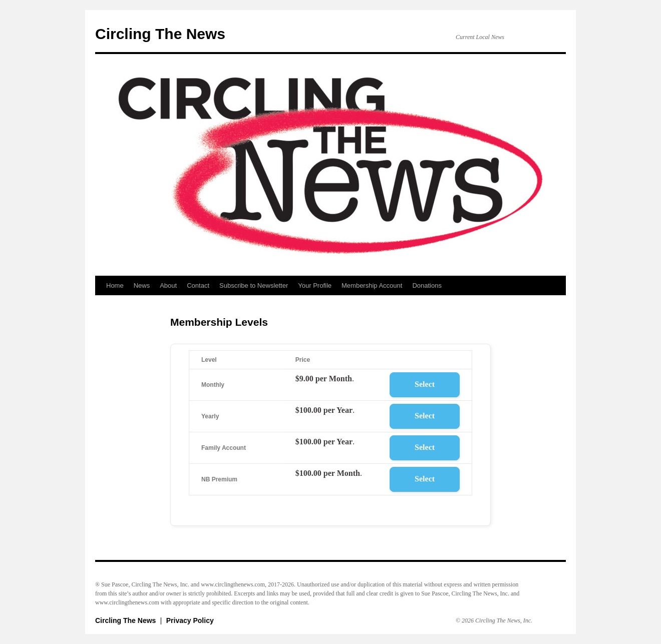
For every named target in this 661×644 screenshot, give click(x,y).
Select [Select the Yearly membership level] (425, 416)
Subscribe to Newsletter (254, 285)
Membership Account (372, 285)
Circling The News (160, 34)
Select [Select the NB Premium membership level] (425, 479)
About (168, 285)
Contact (198, 285)
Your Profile (315, 285)
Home (115, 285)
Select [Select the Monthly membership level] (425, 385)
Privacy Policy (190, 620)
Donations (427, 285)
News (142, 285)
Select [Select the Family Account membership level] (425, 448)
